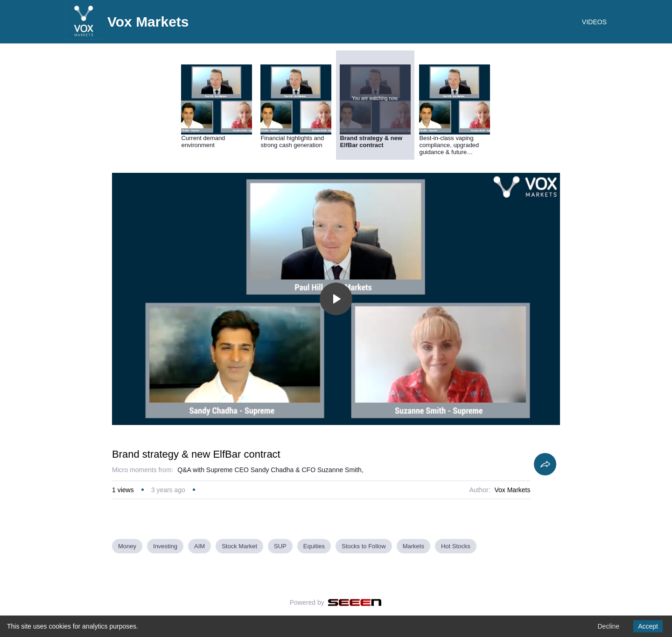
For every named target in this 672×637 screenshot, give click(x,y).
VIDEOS (594, 22)
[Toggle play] (336, 299)
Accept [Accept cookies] (648, 626)
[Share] (545, 464)
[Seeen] (355, 602)
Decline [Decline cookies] (608, 626)
